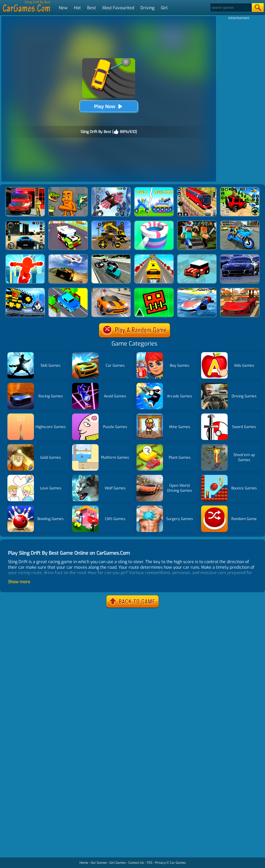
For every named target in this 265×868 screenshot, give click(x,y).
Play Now (109, 106)
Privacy (160, 863)
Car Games (178, 863)
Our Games (99, 863)
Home (84, 863)
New (63, 8)
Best (92, 8)
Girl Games (118, 863)
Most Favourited (118, 8)
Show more (19, 582)
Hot (77, 8)
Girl (164, 8)
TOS (149, 863)
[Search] (231, 8)
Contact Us (136, 863)
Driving (147, 8)
